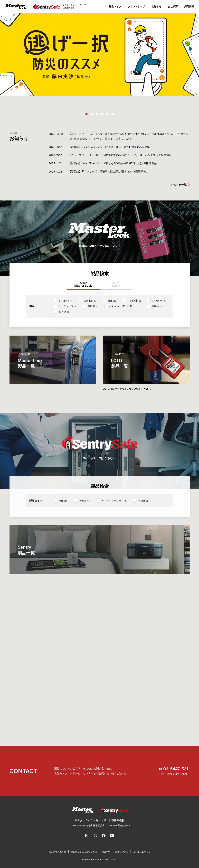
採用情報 (189, 6)
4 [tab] (102, 114)
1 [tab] (86, 114)
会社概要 (173, 6)
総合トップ (115, 6)
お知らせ (156, 6)
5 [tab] (107, 114)
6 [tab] (113, 114)
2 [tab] (92, 114)
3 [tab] (97, 114)
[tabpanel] (99, 54)
